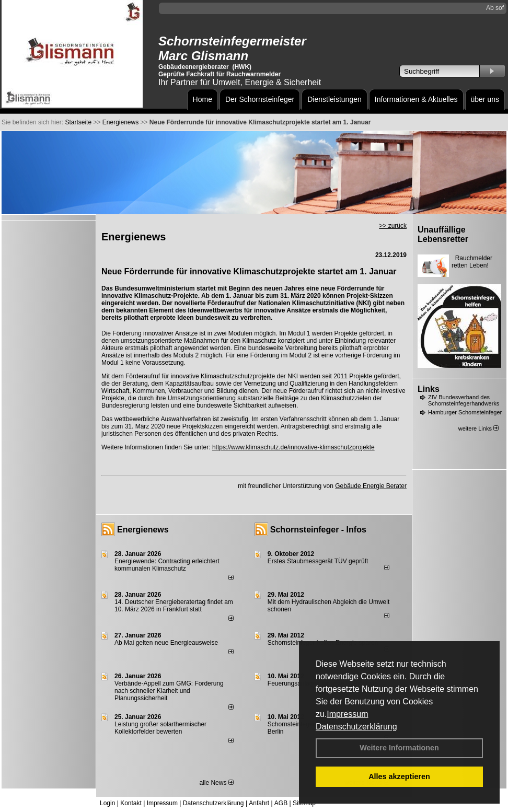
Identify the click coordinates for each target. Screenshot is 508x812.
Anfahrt (259, 803)
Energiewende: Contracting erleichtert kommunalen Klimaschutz (167, 565)
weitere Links (478, 428)
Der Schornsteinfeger (260, 99)
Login (107, 803)
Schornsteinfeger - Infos (318, 530)
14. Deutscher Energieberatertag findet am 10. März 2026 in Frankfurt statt (174, 606)
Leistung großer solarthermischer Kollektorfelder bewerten (160, 728)
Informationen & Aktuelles (416, 99)
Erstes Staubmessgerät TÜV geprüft (318, 561)
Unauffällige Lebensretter (443, 234)
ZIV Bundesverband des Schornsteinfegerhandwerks (464, 400)
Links (429, 389)
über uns (485, 99)
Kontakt (131, 803)
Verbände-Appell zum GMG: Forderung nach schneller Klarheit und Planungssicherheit (169, 691)
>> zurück (393, 226)
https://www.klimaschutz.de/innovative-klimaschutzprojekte (293, 447)
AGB (281, 803)
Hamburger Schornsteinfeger (465, 412)
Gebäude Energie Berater (371, 486)
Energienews (143, 530)
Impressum (347, 714)
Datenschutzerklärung (356, 727)
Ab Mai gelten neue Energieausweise (166, 643)
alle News (216, 783)
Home (203, 99)
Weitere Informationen (399, 748)
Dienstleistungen (334, 99)
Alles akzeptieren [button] (399, 776)
